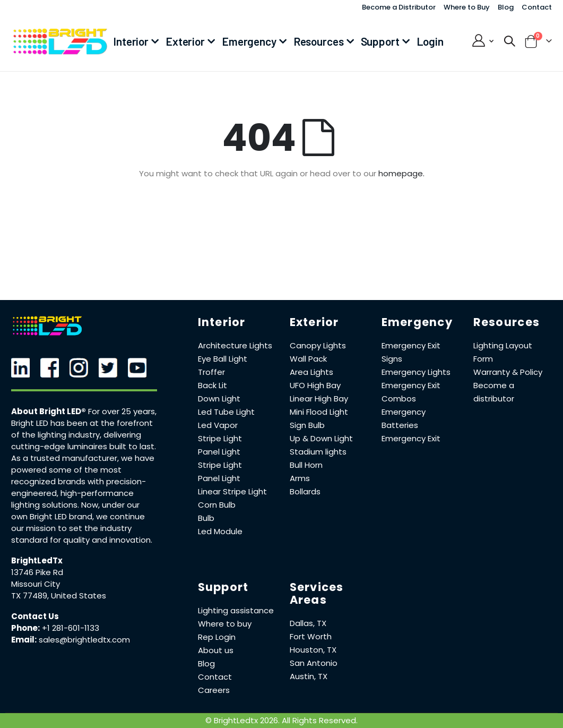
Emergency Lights (416, 372)
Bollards (305, 491)
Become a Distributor (399, 7)
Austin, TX (309, 676)
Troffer (211, 372)
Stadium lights (318, 452)
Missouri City (36, 584)
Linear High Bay (319, 399)
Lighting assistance (236, 610)
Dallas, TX (308, 623)
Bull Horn (306, 465)
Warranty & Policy (508, 372)
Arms (300, 478)
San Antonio (314, 663)
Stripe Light (220, 438)
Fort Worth (311, 636)
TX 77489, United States (59, 596)
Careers (214, 690)
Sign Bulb (307, 425)
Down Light (219, 399)
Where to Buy (467, 7)
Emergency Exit (411, 438)
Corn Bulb (217, 505)
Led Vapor (218, 425)
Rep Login (217, 637)
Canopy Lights (318, 345)
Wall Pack (308, 359)
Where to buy (225, 624)
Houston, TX (313, 650)
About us (216, 650)
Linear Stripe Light (232, 491)
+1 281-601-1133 (71, 628)
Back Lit (213, 385)
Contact (537, 7)
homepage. (401, 173)
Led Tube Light (226, 412)
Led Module (220, 531)
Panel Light (219, 452)
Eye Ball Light (223, 359)
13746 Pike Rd (37, 572)
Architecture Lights (235, 345)
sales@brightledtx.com (84, 640)
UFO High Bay (315, 385)
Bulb (206, 518)
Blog (506, 7)
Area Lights (311, 372)
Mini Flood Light (319, 412)
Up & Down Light (321, 438)
